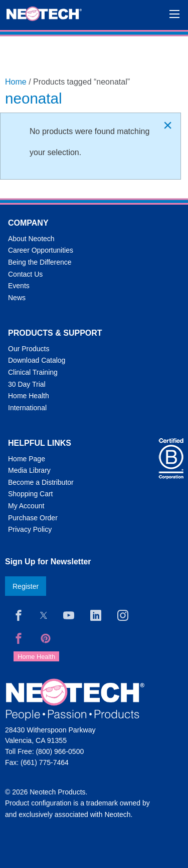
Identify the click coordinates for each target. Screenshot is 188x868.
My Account (26, 506)
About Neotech (31, 239)
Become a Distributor (41, 482)
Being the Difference (40, 262)
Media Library (29, 470)
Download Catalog (37, 360)
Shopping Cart (31, 494)
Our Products (29, 349)
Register (26, 586)
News (17, 298)
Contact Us (25, 274)
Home (16, 82)
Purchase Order (33, 518)
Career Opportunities (41, 250)
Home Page (27, 459)
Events (19, 286)
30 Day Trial (27, 384)
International (27, 408)
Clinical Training (33, 372)
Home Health (29, 396)
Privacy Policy (30, 529)
